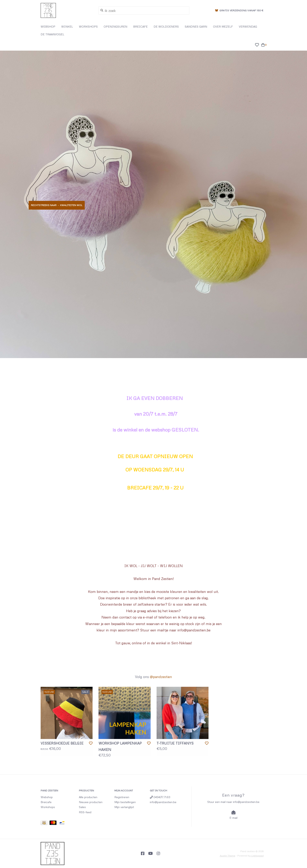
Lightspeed (257, 856)
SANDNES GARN (196, 26)
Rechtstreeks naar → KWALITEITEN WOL (57, 205)
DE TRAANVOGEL (52, 34)
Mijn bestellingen (125, 802)
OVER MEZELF (223, 26)
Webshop (47, 797)
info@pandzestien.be (163, 802)
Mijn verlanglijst (124, 807)
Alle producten (88, 797)
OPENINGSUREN (115, 26)
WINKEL (67, 26)
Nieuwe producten (91, 802)
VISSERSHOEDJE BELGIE (62, 743)
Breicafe (46, 802)
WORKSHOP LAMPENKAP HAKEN (120, 746)
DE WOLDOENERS (166, 26)
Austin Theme (228, 856)
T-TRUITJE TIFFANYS (175, 743)
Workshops (48, 807)
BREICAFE (140, 26)
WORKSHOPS (88, 26)
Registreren (122, 797)
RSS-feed (85, 812)
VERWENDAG (248, 26)
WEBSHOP (48, 26)
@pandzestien (161, 677)
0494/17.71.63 (160, 797)
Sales (82, 807)
